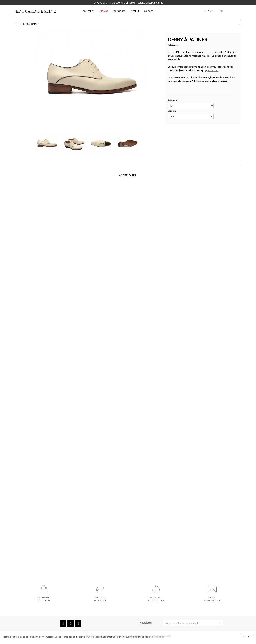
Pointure (172, 100)
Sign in (211, 11)
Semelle (172, 111)
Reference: (173, 45)
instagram (213, 70)
